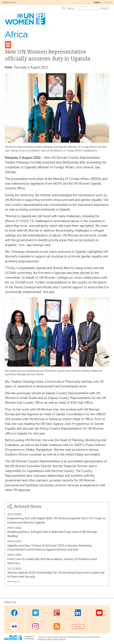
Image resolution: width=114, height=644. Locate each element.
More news (13, 581)
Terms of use (44, 637)
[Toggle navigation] (8, 45)
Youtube (99, 613)
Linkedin (78, 613)
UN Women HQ (9, 2)
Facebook (14, 613)
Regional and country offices (52, 639)
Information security (76, 637)
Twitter (36, 613)
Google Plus (57, 613)
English (97, 2)
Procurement (94, 637)
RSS (57, 626)
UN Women (29, 639)
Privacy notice (59, 637)
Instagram (36, 626)
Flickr (14, 626)
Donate (78, 626)
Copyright (28, 637)
